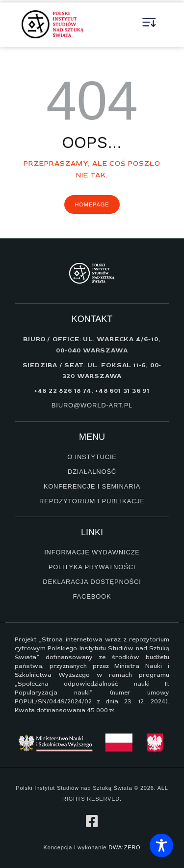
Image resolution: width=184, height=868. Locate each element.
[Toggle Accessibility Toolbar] (161, 845)
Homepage (92, 204)
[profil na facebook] (92, 821)
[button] (149, 25)
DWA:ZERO (124, 847)
